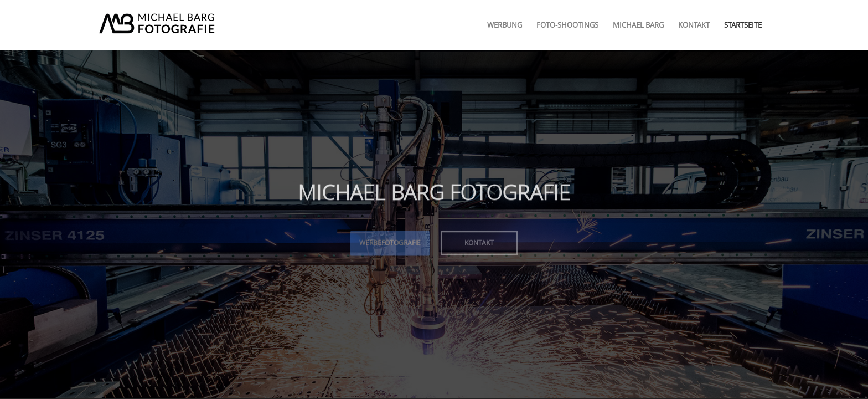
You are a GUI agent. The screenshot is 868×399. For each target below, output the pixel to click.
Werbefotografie (390, 242)
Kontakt (479, 242)
